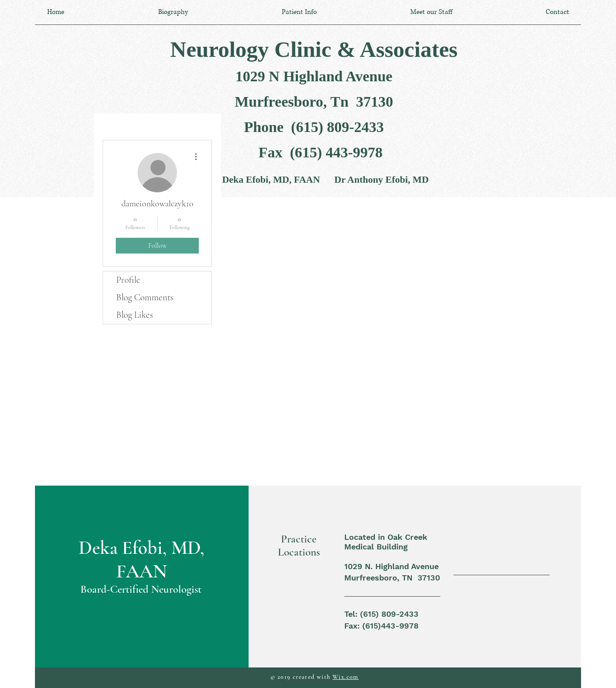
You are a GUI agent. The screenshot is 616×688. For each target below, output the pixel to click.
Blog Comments (145, 297)
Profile (128, 280)
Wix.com (346, 677)
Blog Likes (135, 315)
